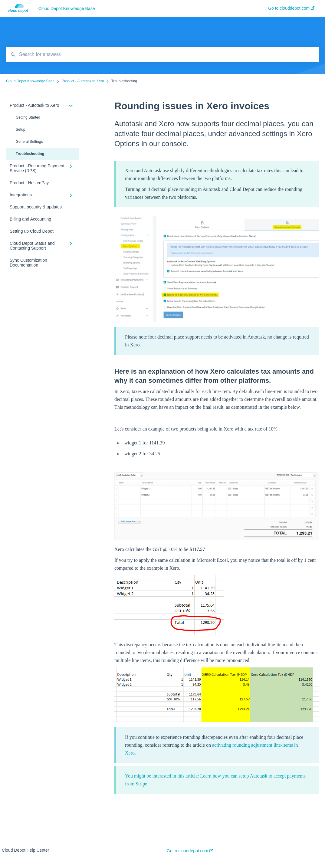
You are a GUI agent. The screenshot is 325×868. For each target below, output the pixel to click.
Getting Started (28, 117)
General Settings (29, 142)
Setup (20, 129)
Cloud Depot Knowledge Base (67, 8)
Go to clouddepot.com (190, 851)
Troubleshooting (30, 154)
